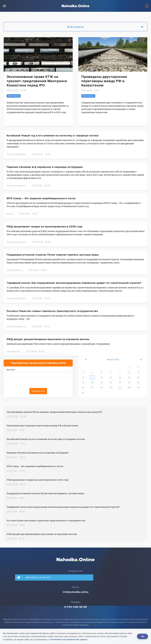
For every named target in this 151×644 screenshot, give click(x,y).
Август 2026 (113, 359)
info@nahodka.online (76, 592)
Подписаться (38, 391)
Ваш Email (11, 370)
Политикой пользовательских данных (78, 640)
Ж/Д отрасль (75, 27)
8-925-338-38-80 (76, 607)
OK (142, 636)
